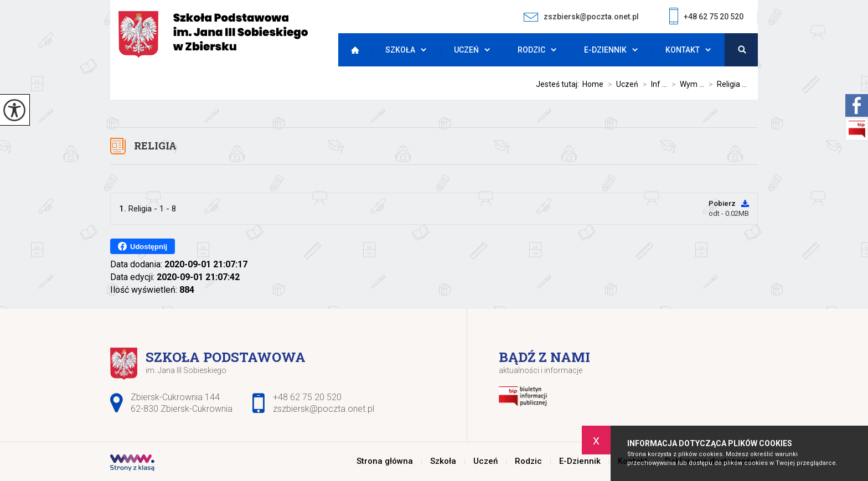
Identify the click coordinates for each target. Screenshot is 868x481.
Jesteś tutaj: (559, 84)
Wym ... (686, 84)
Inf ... (653, 84)
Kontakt (683, 50)
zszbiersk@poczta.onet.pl (581, 17)
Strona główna (352, 50)
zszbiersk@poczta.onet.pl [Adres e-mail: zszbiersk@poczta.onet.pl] (324, 409)
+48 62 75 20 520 (706, 17)
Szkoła (400, 50)
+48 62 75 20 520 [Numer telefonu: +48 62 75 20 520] (307, 397)
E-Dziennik (605, 50)
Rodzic (531, 50)
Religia (155, 146)
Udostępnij (143, 246)
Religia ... (725, 84)
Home (593, 84)
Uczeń (466, 50)
